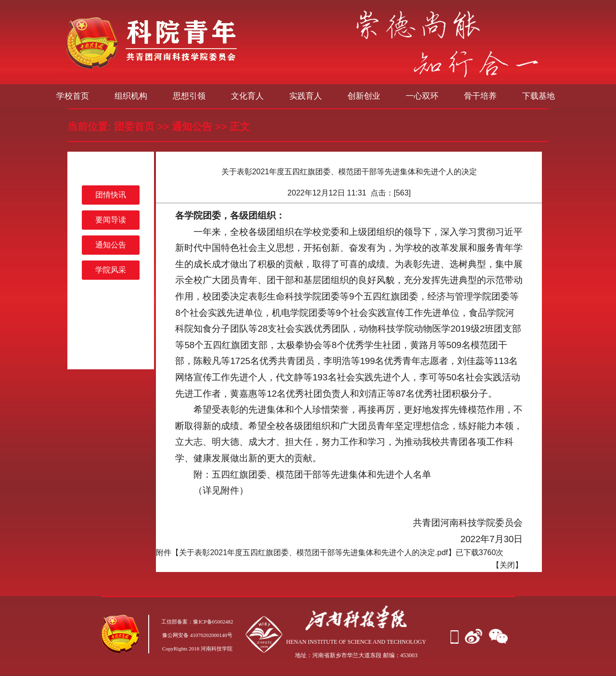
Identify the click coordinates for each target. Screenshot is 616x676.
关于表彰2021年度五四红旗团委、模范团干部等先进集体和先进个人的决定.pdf (313, 552)
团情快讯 (111, 195)
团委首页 (134, 126)
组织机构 (131, 96)
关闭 (507, 565)
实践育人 (306, 96)
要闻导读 (111, 220)
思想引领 (189, 96)
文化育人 (247, 96)
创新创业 (364, 96)
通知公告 (192, 126)
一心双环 (422, 96)
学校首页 (73, 96)
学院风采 (111, 270)
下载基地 (539, 96)
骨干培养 (480, 96)
